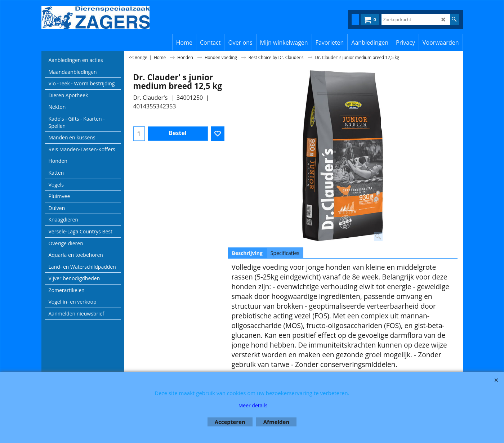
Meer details (253, 405)
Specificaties (285, 253)
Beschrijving (247, 253)
